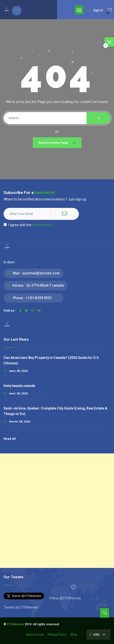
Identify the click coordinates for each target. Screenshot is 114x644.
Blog (74, 635)
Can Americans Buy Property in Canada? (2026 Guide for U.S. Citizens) (52, 360)
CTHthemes (15, 624)
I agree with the (28, 225)
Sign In (95, 10)
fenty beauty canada (19, 386)
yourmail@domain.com (41, 273)
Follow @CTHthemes (65, 598)
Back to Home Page (58, 143)
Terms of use (35, 635)
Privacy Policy (43, 225)
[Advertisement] (57, 511)
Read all (13, 439)
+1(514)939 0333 (39, 298)
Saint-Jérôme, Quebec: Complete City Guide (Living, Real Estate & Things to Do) (55, 411)
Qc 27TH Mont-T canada (45, 285)
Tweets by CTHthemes (21, 607)
